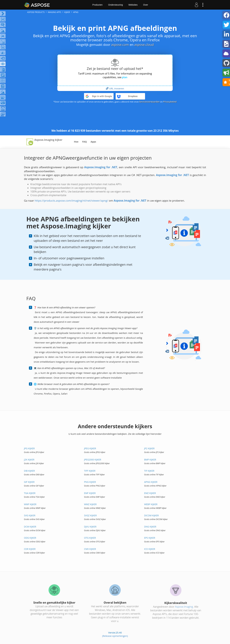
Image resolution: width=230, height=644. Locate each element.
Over (146, 5)
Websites (133, 5)
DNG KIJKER (150, 527)
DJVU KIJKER (90, 527)
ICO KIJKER (150, 549)
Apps (93, 142)
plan (125, 77)
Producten (97, 5)
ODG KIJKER (30, 538)
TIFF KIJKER (90, 471)
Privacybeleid (170, 102)
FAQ (85, 142)
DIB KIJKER (29, 471)
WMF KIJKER (30, 504)
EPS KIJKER (150, 538)
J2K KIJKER (29, 460)
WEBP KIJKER (151, 504)
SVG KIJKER (30, 515)
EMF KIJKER (90, 493)
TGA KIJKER (30, 493)
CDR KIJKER (30, 549)
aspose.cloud (144, 45)
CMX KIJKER (90, 549)
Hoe (76, 142)
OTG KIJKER (90, 538)
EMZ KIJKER (150, 493)
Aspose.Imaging (184, 607)
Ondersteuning (115, 5)
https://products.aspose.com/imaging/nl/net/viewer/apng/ (71, 201)
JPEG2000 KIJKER (93, 460)
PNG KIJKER (90, 482)
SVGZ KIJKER (90, 515)
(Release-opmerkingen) (115, 636)
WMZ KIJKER (90, 504)
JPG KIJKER (29, 448)
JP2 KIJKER (149, 448)
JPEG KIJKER (90, 448)
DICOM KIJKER (151, 515)
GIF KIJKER (29, 482)
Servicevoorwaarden (149, 102)
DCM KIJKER (30, 527)
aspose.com (120, 45)
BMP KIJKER (150, 460)
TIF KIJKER (149, 471)
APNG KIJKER (151, 482)
